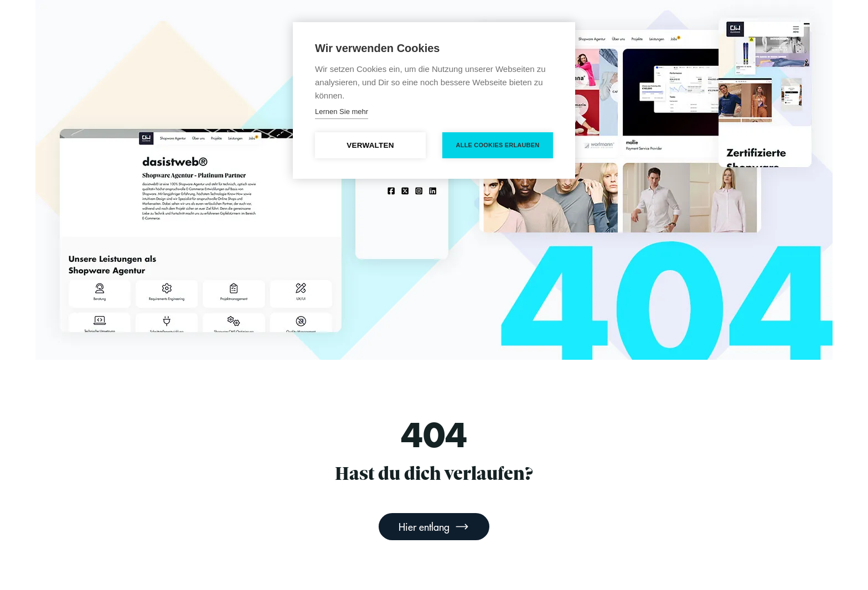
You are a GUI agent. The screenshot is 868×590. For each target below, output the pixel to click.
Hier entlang (434, 527)
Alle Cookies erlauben (498, 145)
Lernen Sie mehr (342, 112)
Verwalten (370, 145)
